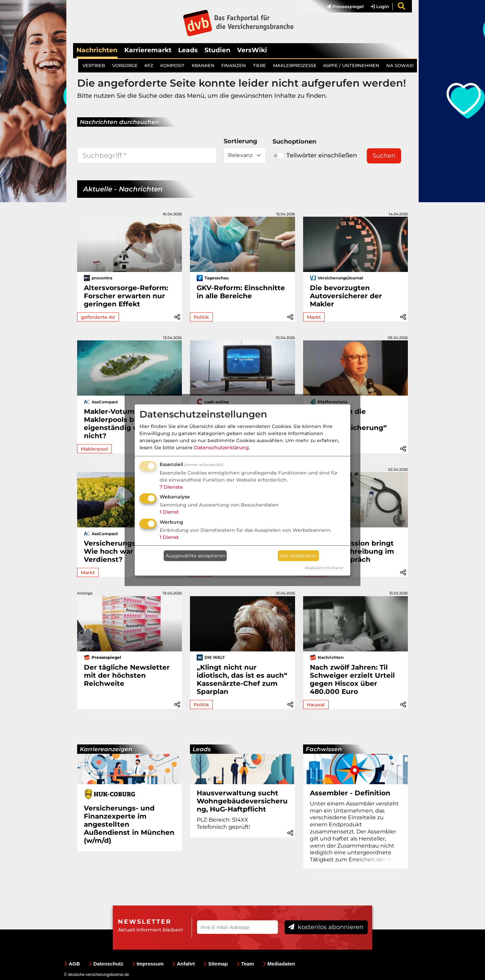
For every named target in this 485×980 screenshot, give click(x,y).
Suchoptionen (294, 142)
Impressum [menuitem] (148, 964)
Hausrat (316, 705)
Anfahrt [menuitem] (183, 964)
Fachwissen (324, 749)
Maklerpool (94, 449)
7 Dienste (171, 487)
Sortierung (240, 141)
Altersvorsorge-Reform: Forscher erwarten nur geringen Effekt (126, 296)
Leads (188, 50)
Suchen (384, 156)
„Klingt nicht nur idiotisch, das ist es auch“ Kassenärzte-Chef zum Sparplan (242, 679)
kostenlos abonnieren (326, 927)
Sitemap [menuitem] (216, 964)
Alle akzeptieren (298, 556)
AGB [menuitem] (72, 964)
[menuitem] (342, 6)
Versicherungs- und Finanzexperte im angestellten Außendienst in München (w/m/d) (129, 824)
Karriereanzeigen (106, 749)
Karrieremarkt (148, 50)
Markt (314, 317)
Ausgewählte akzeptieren (195, 556)
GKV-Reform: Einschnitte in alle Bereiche (241, 292)
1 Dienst (169, 512)
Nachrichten (97, 50)
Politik (201, 317)
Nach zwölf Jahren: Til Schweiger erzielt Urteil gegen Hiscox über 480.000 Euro (352, 679)
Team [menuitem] (245, 964)
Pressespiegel (345, 6)
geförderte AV (98, 317)
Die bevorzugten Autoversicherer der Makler (346, 296)
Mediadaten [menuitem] (279, 964)
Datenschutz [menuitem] (106, 964)
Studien (217, 50)
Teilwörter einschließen (315, 155)
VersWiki (252, 50)
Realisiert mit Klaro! (324, 568)
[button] (177, 316)
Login (380, 6)
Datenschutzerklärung (221, 448)
